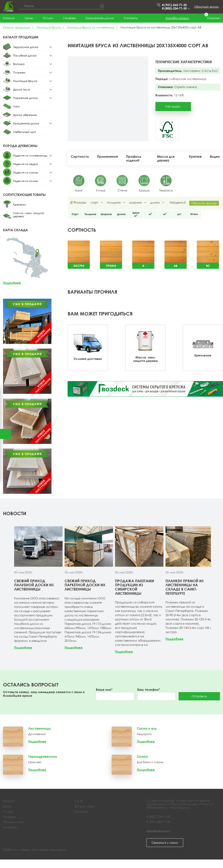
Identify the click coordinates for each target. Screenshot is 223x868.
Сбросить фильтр (204, 203)
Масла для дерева (166, 158)
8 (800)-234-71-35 (175, 8)
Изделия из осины (26, 181)
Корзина (210, 18)
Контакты (131, 18)
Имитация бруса (49, 27)
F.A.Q (79, 801)
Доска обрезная (25, 115)
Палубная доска (25, 55)
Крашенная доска (100, 18)
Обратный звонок (206, 7)
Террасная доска (26, 47)
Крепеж (195, 157)
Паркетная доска (25, 98)
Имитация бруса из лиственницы (91, 27)
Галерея (69, 18)
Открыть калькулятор (5, 434)
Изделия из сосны (26, 172)
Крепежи (20, 204)
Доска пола (22, 89)
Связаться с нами (165, 843)
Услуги (48, 18)
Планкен (19, 72)
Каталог (9, 18)
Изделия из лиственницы (30, 155)
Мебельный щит (25, 132)
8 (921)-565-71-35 (174, 5)
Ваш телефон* (149, 690)
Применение (107, 157)
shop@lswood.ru (177, 18)
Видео (215, 157)
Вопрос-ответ (85, 806)
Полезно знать (14, 822)
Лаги (17, 106)
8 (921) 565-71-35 (158, 822)
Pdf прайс (173, 106)
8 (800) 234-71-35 (158, 817)
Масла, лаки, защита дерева (29, 215)
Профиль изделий (134, 158)
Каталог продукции (17, 27)
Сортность (80, 157)
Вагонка (19, 64)
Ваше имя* (104, 690)
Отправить (199, 696)
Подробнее (12, 283)
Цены (29, 18)
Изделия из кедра (26, 164)
